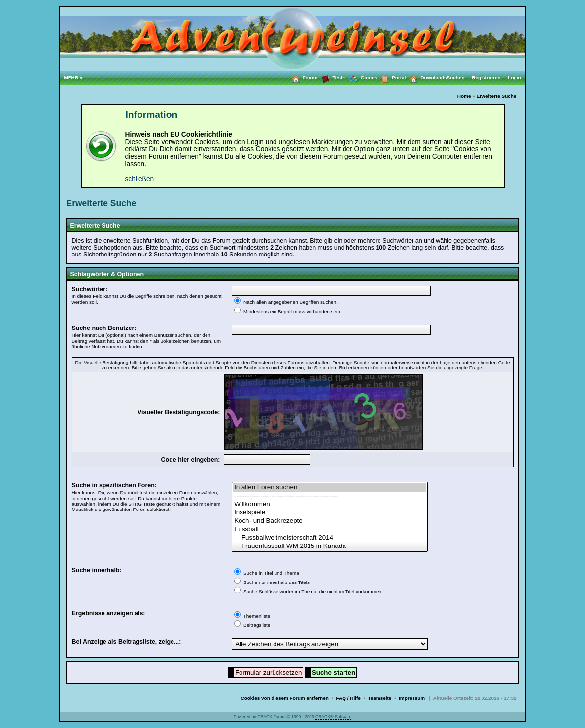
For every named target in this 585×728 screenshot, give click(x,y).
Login (514, 78)
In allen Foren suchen (330, 488)
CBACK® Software (333, 717)
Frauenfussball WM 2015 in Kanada (330, 546)
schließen (140, 179)
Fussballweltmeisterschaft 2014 (330, 538)
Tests (331, 77)
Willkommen (330, 504)
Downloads (426, 77)
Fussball (330, 529)
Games (361, 78)
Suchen (460, 78)
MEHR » (73, 78)
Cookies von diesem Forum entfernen (284, 698)
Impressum (412, 698)
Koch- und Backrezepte (330, 521)
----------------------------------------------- (330, 496)
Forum (303, 77)
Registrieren (490, 78)
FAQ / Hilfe (348, 698)
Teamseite (379, 698)
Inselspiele (330, 513)
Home (464, 96)
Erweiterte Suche (497, 96)
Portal (391, 77)
